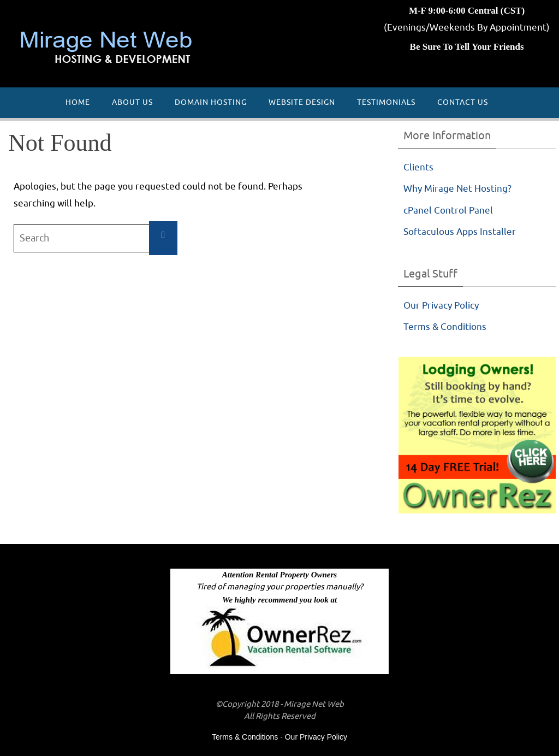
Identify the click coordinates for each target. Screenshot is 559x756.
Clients (418, 167)
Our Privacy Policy (441, 306)
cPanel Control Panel (448, 211)
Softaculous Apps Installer (460, 232)
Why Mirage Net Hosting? (457, 189)
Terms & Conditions (445, 327)
